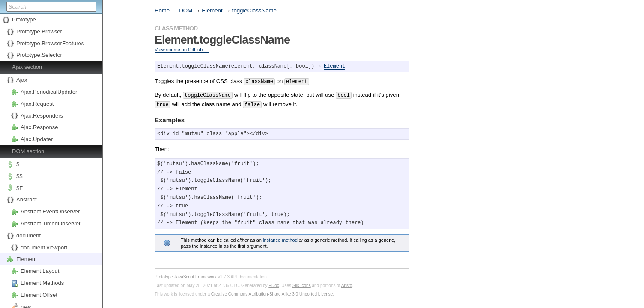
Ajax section (27, 67)
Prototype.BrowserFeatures (50, 43)
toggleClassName (254, 10)
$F (19, 188)
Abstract (27, 200)
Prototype (24, 19)
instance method (280, 237)
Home (162, 10)
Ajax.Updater (37, 139)
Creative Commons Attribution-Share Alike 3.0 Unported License (272, 292)
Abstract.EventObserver (50, 212)
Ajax (22, 80)
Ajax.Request (37, 104)
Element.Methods (42, 283)
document (28, 235)
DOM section (28, 151)
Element (27, 259)
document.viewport (44, 247)
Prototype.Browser (39, 31)
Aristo (347, 283)
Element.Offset (39, 295)
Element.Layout (40, 271)
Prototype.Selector (39, 55)
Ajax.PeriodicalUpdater (49, 92)
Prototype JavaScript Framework (186, 274)
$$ (19, 176)
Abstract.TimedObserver (51, 224)
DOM (186, 10)
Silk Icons (302, 283)
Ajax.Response (39, 127)
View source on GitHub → (182, 50)
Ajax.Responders (42, 116)
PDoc (274, 283)
